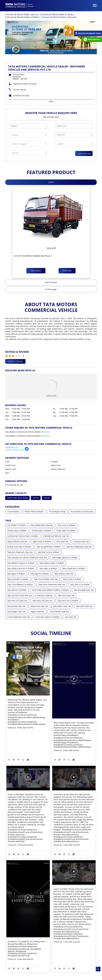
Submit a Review (15, 361)
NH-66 (47, 498)
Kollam (47, 436)
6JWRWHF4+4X (12, 447)
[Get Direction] (27, 450)
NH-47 (36, 498)
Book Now (67, 271)
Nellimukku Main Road (17, 498)
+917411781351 (20, 90)
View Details (36, 271)
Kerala (47, 432)
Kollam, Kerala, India (14, 450)
